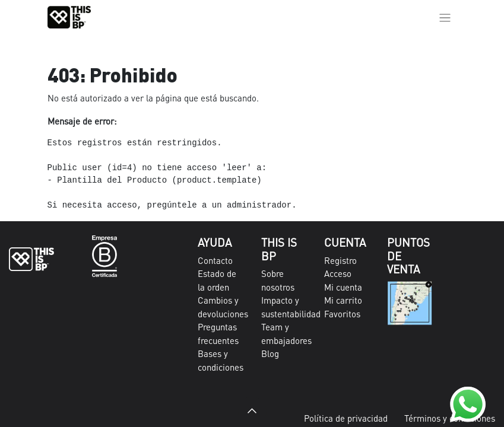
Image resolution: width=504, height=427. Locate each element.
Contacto (215, 260)
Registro (340, 260)
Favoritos (342, 314)
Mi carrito (343, 300)
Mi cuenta (343, 287)
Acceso (338, 273)
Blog (270, 353)
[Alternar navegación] (445, 17)
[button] (252, 411)
